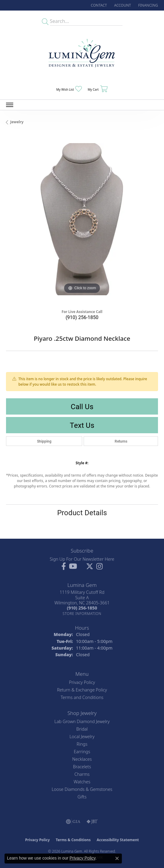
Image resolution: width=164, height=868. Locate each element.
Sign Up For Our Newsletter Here (82, 559)
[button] (122, 5)
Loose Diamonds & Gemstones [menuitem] (82, 789)
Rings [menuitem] (82, 744)
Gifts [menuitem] (82, 797)
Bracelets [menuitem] (82, 767)
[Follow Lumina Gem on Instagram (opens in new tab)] (99, 566)
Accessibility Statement (118, 840)
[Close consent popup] (117, 858)
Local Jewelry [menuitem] (82, 736)
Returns (121, 441)
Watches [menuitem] (82, 782)
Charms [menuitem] (82, 774)
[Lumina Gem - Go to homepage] (82, 55)
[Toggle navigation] (10, 105)
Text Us (82, 425)
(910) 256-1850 (82, 317)
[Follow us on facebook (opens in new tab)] (64, 566)
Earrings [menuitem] (82, 752)
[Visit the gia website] (73, 822)
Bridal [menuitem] (82, 729)
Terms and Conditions (82, 697)
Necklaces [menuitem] (82, 759)
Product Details (82, 512)
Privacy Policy (82, 682)
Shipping (44, 441)
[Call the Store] (82, 608)
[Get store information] (82, 614)
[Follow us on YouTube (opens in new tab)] (73, 566)
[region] (82, 219)
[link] (98, 5)
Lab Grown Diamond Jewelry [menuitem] (82, 721)
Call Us (82, 406)
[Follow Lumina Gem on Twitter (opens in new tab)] (90, 566)
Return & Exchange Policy (82, 690)
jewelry (17, 122)
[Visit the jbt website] (92, 822)
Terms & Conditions (73, 840)
